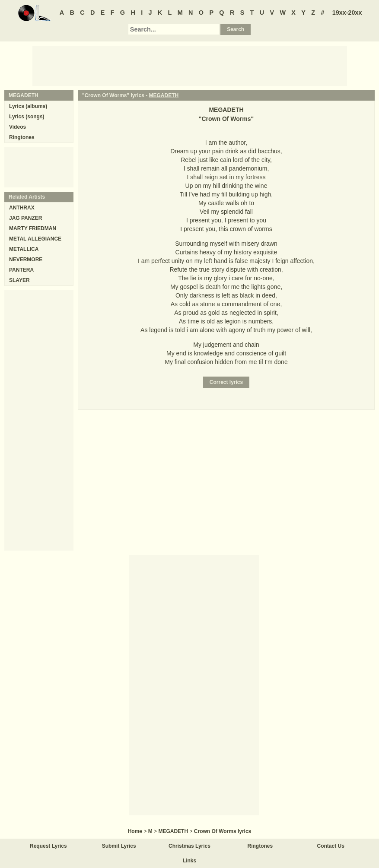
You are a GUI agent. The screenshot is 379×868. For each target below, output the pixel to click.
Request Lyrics (48, 846)
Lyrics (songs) (27, 117)
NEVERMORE (26, 260)
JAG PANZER (25, 218)
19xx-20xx (347, 13)
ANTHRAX (22, 208)
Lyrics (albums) (28, 106)
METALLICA (24, 249)
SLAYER (19, 280)
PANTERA (21, 270)
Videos (18, 127)
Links (189, 861)
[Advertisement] (190, 65)
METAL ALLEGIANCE (35, 239)
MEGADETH (164, 95)
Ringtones (22, 137)
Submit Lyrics (119, 846)
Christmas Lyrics (189, 846)
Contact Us (331, 846)
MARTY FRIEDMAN (33, 228)
